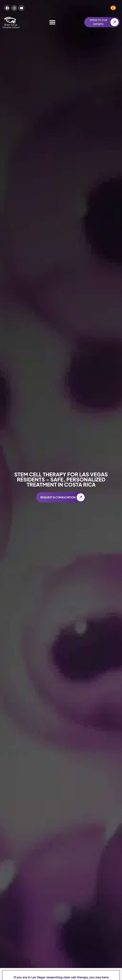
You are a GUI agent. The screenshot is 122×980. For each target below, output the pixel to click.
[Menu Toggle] (52, 22)
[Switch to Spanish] (113, 8)
